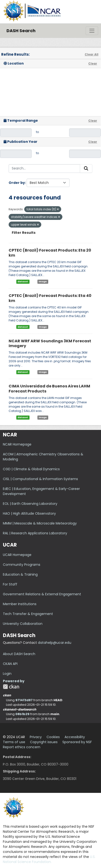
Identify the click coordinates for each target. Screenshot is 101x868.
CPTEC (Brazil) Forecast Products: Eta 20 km (50, 253)
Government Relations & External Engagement (42, 594)
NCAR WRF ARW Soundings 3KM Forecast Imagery (50, 344)
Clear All (92, 54)
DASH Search (21, 31)
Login (7, 674)
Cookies (53, 737)
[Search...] (44, 169)
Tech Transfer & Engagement (28, 614)
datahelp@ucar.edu (55, 643)
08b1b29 (22, 714)
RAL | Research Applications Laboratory (35, 533)
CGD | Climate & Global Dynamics (31, 469)
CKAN (11, 687)
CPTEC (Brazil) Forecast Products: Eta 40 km (50, 298)
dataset (23, 282)
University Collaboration (23, 624)
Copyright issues (44, 742)
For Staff (10, 584)
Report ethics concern (22, 747)
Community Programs (22, 565)
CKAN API (10, 664)
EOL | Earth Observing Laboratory (30, 504)
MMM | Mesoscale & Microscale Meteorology (40, 523)
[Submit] (86, 169)
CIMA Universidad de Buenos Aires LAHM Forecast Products (49, 389)
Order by (17, 183)
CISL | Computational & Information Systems (40, 479)
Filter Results (24, 233)
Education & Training (20, 574)
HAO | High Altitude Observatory (29, 513)
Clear (93, 63)
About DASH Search (19, 654)
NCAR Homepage (17, 444)
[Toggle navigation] (92, 31)
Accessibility (75, 737)
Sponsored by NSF (77, 742)
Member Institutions (20, 604)
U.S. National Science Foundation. (49, 859)
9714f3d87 (24, 700)
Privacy (36, 737)
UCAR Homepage (17, 555)
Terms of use (14, 742)
